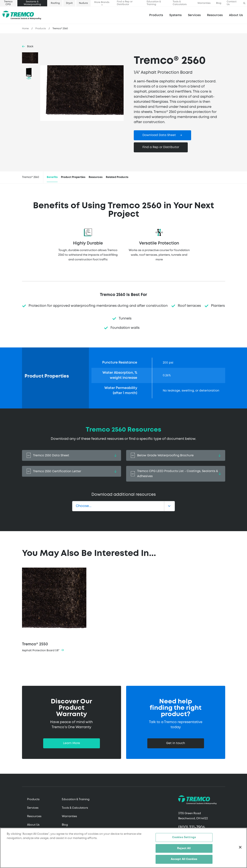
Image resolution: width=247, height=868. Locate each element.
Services (33, 808)
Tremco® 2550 (54, 610)
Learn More (72, 743)
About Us (236, 15)
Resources (215, 15)
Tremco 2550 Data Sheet (72, 455)
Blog (219, 3)
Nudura (83, 3)
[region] (123, 848)
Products (156, 15)
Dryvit (69, 3)
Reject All (184, 848)
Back (30, 47)
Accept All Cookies (184, 859)
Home (25, 29)
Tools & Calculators (180, 3)
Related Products (117, 177)
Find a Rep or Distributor (125, 3)
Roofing (55, 3)
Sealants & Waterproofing (32, 3)
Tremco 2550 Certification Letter (72, 471)
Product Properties (73, 177)
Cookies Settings (184, 837)
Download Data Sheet (159, 135)
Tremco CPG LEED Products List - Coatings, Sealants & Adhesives (176, 474)
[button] (244, 3)
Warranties (204, 3)
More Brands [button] (102, 2)
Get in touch (176, 743)
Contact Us (232, 3)
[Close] (240, 847)
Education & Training (154, 3)
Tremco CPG (8, 3)
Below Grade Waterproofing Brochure (176, 455)
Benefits (52, 177)
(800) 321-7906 (192, 827)
